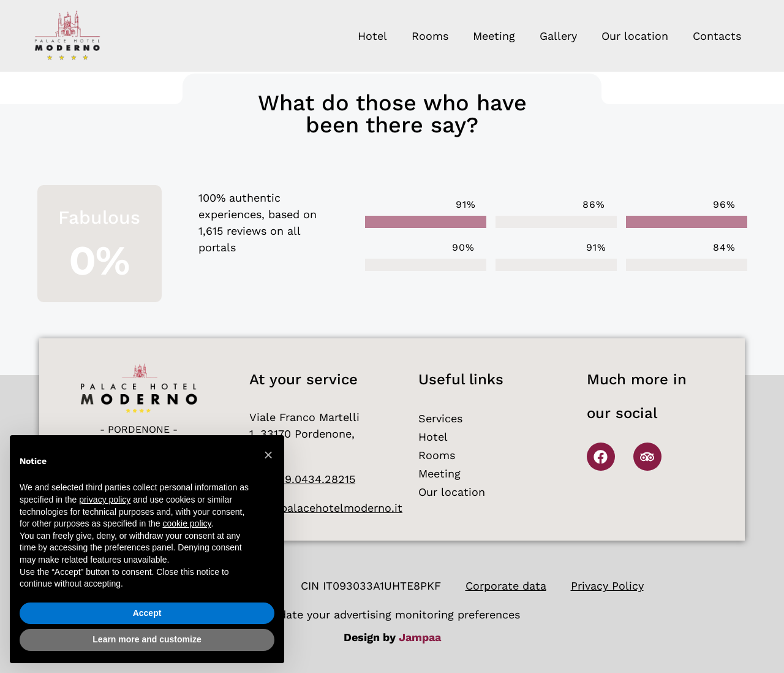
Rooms (430, 36)
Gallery (558, 36)
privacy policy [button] (105, 500)
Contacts (717, 36)
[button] (268, 455)
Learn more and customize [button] (147, 639)
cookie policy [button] (187, 523)
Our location (635, 36)
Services (440, 418)
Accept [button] (147, 613)
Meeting (494, 36)
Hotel (372, 36)
